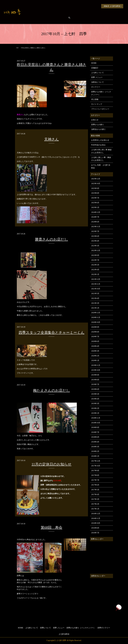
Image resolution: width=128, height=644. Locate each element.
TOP (17, 48)
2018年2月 (95, 451)
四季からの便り (30, 18)
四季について (65, 6)
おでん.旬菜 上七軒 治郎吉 (101, 166)
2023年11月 (96, 227)
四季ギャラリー (60, 18)
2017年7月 (95, 480)
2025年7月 (95, 198)
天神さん (51, 139)
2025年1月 (95, 207)
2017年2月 (95, 504)
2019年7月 (95, 384)
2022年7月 (95, 260)
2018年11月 (96, 418)
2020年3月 (95, 351)
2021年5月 (95, 294)
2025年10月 (96, 184)
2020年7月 (95, 337)
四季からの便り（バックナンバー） (101, 93)
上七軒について (50, 6)
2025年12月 (96, 179)
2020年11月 (96, 317)
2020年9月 (95, 327)
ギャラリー (96, 87)
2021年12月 (96, 279)
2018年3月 (95, 447)
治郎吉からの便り (45, 18)
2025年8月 (95, 193)
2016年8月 (95, 528)
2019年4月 (95, 399)
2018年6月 (95, 437)
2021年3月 (95, 303)
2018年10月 (96, 423)
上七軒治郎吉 (64, 634)
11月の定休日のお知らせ (51, 464)
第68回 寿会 (51, 528)
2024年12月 (96, 212)
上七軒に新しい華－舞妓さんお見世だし (101, 159)
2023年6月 (95, 236)
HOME (28, 6)
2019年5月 (95, 394)
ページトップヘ (119, 608)
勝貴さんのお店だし (51, 239)
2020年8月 (95, 332)
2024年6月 (95, 222)
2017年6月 (95, 485)
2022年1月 (95, 274)
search (69, 18)
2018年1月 (95, 456)
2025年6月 (95, 203)
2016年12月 (96, 514)
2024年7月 (95, 217)
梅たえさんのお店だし (51, 391)
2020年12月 (96, 313)
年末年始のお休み (98, 145)
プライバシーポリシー (100, 109)
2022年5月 (95, 265)
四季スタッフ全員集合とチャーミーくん (51, 333)
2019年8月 (95, 380)
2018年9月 (95, 427)
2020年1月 (95, 360)
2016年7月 (95, 533)
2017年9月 (95, 471)
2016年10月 (96, 523)
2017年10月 (96, 466)
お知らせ (38, 6)
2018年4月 (95, 442)
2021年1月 (95, 308)
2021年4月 (95, 298)
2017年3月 (95, 499)
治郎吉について (97, 82)
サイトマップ (97, 104)
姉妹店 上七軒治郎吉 (112, 6)
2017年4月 (95, 494)
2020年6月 (95, 341)
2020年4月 (95, 346)
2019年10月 (96, 370)
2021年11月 (96, 284)
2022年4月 (95, 270)
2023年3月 (95, 246)
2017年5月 (95, 490)
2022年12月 (96, 250)
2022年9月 (95, 255)
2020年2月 (95, 356)
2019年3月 (95, 404)
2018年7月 (95, 432)
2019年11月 (96, 365)
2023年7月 (95, 231)
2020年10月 (96, 322)
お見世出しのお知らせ (100, 140)
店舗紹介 (95, 68)
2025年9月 (95, 188)
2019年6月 (95, 389)
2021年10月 (96, 289)
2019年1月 (95, 413)
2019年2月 (95, 408)
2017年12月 (96, 461)
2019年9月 (95, 375)
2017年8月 (95, 475)
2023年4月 (95, 241)
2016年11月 (96, 518)
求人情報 (95, 99)
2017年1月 (95, 509)
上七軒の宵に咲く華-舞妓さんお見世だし (101, 151)
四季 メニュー (80, 6)
